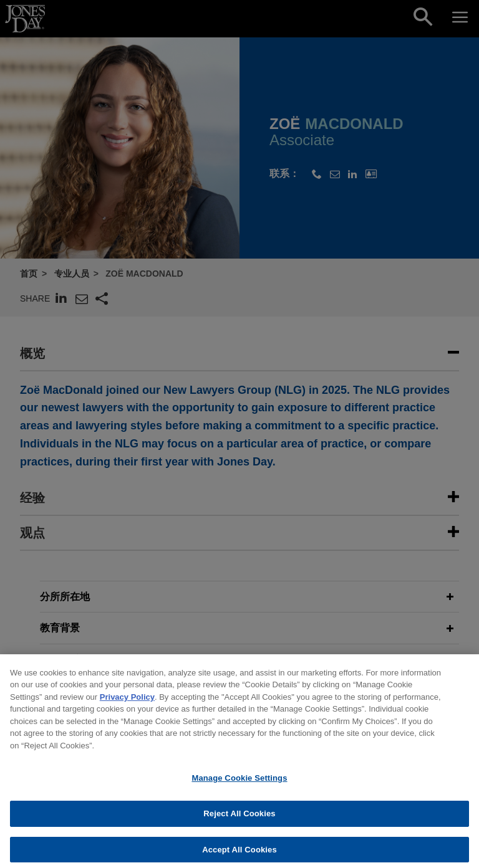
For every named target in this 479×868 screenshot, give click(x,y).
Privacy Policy (127, 703)
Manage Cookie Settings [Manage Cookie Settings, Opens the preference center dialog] (239, 784)
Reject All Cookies (239, 820)
